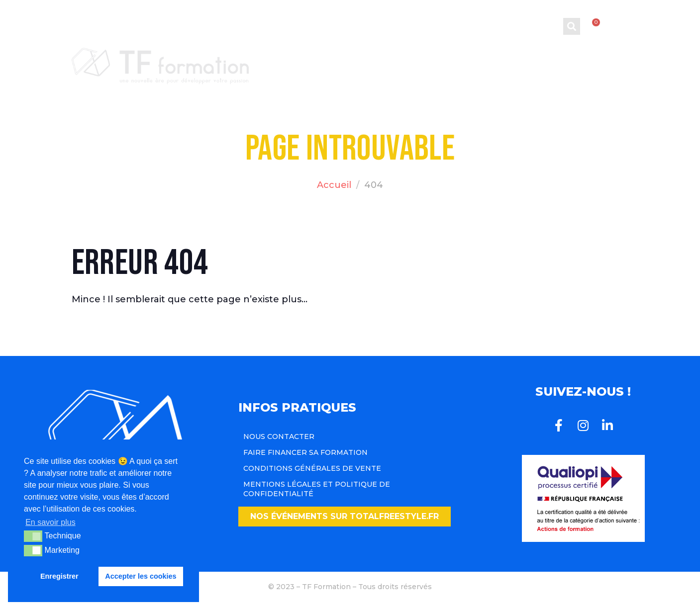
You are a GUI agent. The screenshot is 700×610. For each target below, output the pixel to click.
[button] (345, 517)
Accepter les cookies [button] (141, 576)
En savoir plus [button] (50, 522)
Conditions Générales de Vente (312, 468)
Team (546, 59)
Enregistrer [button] (59, 576)
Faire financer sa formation (305, 452)
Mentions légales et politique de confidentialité (317, 489)
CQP (445, 59)
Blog (496, 59)
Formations (367, 59)
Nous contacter (279, 436)
